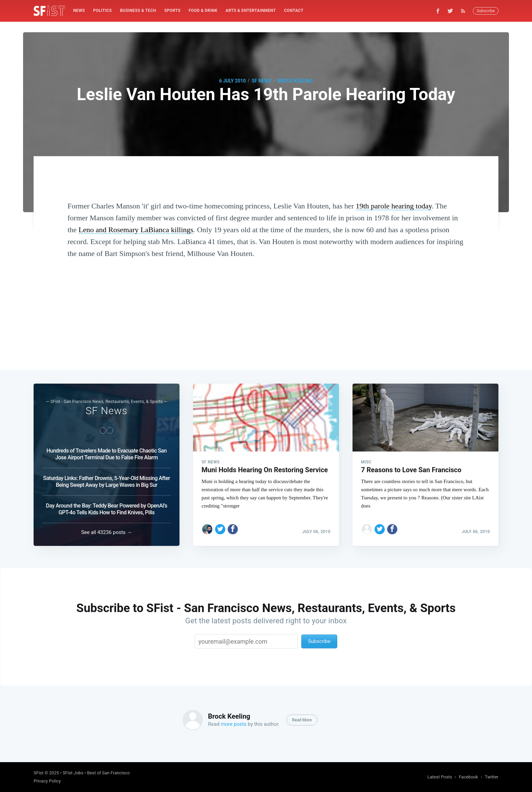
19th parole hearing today (394, 206)
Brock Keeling (295, 81)
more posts (234, 724)
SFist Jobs (73, 773)
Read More (302, 720)
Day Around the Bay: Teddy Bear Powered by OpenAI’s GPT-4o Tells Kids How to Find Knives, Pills (107, 509)
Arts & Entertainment (251, 11)
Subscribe (486, 11)
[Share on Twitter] (220, 529)
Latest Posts (440, 777)
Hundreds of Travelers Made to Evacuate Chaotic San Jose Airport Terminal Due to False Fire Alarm (107, 454)
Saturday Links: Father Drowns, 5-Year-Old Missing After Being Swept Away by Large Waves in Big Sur (107, 482)
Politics (102, 11)
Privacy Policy (47, 781)
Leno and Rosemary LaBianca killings (136, 230)
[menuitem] (79, 11)
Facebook (468, 777)
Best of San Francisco (108, 773)
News (79, 11)
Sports (172, 11)
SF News (262, 81)
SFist (39, 773)
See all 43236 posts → (107, 532)
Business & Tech (138, 11)
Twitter (492, 777)
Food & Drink (203, 11)
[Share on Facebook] (233, 529)
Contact (294, 11)
